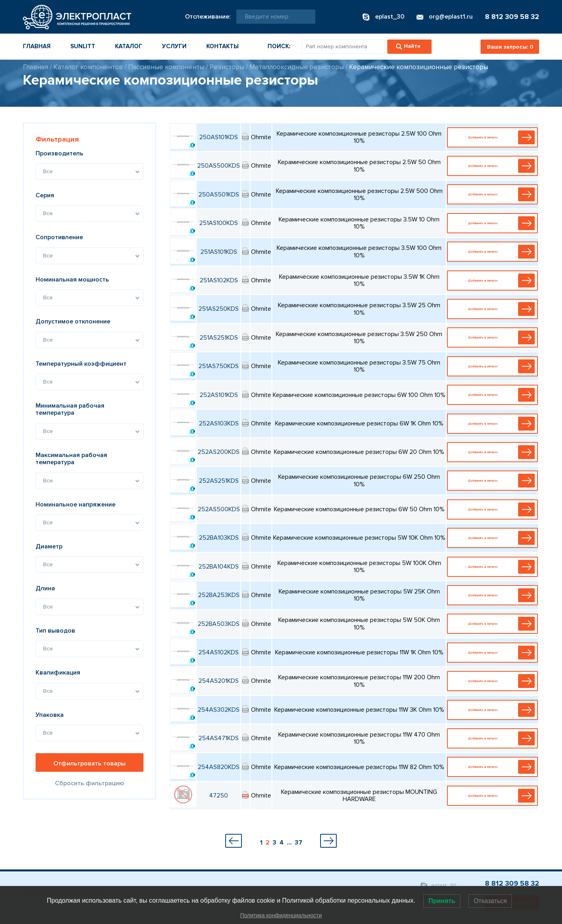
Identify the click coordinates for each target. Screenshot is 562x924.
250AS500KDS (219, 166)
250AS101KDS (219, 137)
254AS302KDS (219, 710)
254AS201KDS (219, 681)
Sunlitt (83, 46)
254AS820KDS (219, 767)
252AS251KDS (219, 481)
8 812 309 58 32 (512, 17)
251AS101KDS (219, 252)
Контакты (223, 46)
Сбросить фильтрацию (90, 783)
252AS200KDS (219, 452)
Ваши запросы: (510, 47)
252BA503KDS (219, 624)
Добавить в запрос (494, 137)
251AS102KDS (219, 280)
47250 (219, 796)
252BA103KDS (219, 538)
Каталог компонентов (88, 67)
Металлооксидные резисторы (297, 67)
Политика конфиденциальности (281, 915)
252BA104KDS (219, 567)
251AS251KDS (219, 338)
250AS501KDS (219, 195)
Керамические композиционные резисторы (419, 67)
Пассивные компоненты (166, 67)
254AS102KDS (219, 652)
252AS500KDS (219, 509)
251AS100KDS (219, 223)
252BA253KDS (219, 595)
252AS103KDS (219, 423)
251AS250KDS (219, 309)
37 (299, 843)
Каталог (129, 46)
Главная (37, 46)
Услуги (174, 46)
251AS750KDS (219, 366)
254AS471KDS (219, 738)
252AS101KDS (219, 395)
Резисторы (227, 67)
